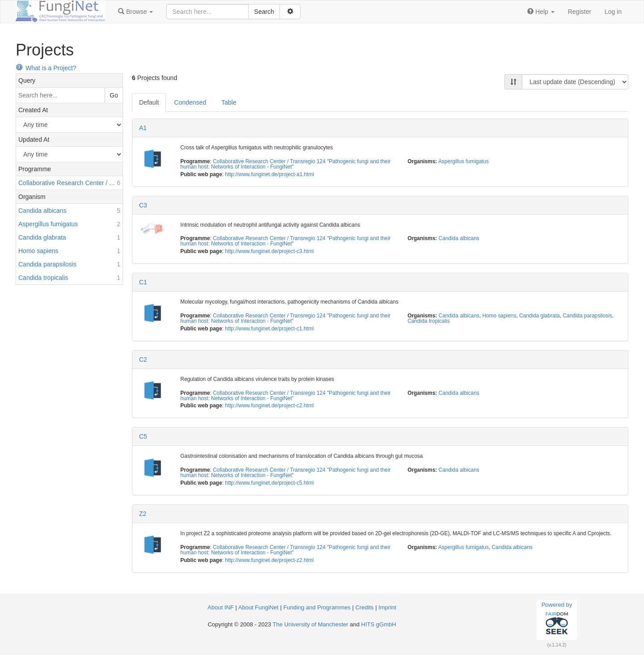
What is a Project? (46, 68)
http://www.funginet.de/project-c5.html (269, 483)
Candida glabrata (540, 316)
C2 (143, 359)
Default (149, 102)
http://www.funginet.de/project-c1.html (269, 329)
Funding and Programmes (317, 607)
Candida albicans (459, 238)
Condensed (190, 102)
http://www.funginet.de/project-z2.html (269, 560)
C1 (143, 282)
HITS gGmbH (379, 624)
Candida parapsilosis (587, 316)
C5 (143, 436)
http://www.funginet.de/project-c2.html (269, 406)
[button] (136, 12)
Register (580, 12)
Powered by (557, 620)
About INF (221, 607)
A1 (143, 128)
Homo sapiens (499, 316)
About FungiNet (258, 607)
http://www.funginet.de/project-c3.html (269, 251)
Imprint (387, 607)
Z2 (143, 514)
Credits (364, 607)
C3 (143, 205)
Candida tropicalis (429, 321)
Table (229, 102)
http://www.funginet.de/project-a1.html (269, 174)
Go (114, 95)
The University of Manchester (311, 624)
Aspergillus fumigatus (464, 161)
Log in (613, 12)
